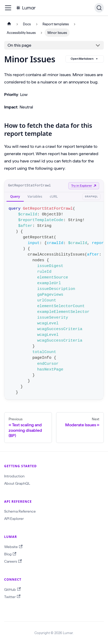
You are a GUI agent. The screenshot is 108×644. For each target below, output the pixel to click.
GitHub (12, 589)
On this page (19, 45)
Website (13, 547)
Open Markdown (85, 59)
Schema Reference (20, 511)
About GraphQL (17, 483)
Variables (35, 196)
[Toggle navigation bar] (8, 8)
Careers (13, 561)
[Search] (99, 8)
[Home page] (9, 24)
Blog (10, 554)
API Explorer (14, 519)
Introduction (14, 476)
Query (15, 196)
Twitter (12, 597)
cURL (54, 196)
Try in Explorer (84, 186)
